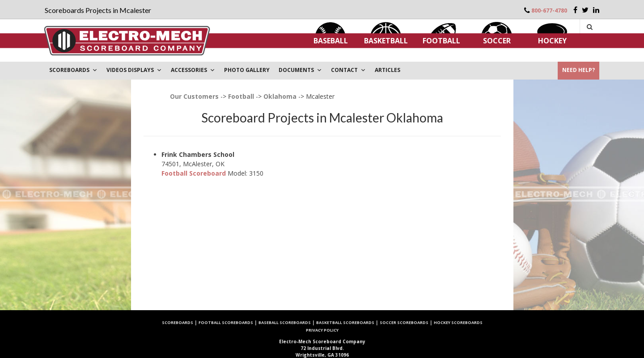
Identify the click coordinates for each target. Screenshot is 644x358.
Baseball (331, 41)
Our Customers (194, 96)
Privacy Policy (322, 330)
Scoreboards (178, 322)
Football (441, 41)
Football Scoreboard (194, 173)
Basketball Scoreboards (345, 322)
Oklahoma (280, 96)
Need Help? (578, 70)
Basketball (386, 41)
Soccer (497, 41)
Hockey (552, 41)
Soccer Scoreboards (404, 322)
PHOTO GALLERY (247, 70)
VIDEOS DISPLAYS (134, 70)
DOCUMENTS (300, 70)
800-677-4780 (549, 11)
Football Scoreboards (226, 322)
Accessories (193, 70)
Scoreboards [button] (73, 70)
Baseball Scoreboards (285, 322)
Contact (348, 70)
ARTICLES (388, 70)
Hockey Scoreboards (458, 322)
